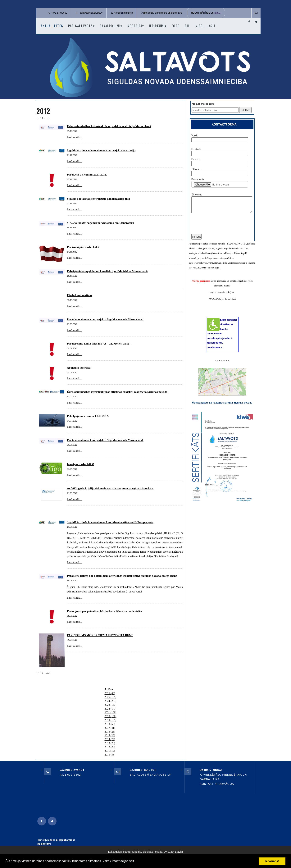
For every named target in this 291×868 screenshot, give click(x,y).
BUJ (188, 26)
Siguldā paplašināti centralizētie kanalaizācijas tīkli (99, 199)
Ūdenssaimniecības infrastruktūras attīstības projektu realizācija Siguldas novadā (117, 392)
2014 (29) (110, 739)
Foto (176, 26)
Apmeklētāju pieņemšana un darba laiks (162, 13)
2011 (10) (110, 751)
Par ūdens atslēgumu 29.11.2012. (87, 175)
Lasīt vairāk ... (75, 137)
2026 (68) (110, 693)
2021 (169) (111, 713)
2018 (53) (110, 724)
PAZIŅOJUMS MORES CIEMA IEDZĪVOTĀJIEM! (100, 635)
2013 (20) (110, 743)
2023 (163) (111, 705)
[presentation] (220, 226)
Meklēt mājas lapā (203, 104)
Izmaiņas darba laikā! (81, 464)
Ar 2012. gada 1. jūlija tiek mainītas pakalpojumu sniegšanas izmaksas (110, 488)
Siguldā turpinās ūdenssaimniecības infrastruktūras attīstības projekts (110, 522)
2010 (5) (109, 755)
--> (48, 118)
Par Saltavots (82, 26)
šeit (132, 861)
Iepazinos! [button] (272, 861)
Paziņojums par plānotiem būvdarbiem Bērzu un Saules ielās (104, 611)
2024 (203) (111, 701)
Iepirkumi (158, 26)
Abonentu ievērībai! (79, 368)
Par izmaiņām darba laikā (83, 247)
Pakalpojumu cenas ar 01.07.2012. (88, 416)
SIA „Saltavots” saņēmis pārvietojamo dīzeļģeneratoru (101, 223)
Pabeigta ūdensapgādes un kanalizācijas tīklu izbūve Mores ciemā (107, 271)
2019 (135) (111, 720)
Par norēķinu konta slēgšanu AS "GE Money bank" (99, 344)
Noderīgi (136, 26)
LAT (256, 13)
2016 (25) (110, 732)
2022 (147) (111, 709)
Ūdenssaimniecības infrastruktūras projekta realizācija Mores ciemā (109, 126)
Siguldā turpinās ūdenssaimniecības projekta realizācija (101, 150)
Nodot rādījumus (206, 13)
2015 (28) (110, 736)
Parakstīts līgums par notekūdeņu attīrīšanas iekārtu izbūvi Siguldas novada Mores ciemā (122, 576)
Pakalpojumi (111, 26)
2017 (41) (110, 728)
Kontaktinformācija (123, 13)
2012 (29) (110, 747)
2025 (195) (111, 697)
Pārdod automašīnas (80, 295)
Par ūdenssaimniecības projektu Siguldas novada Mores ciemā (105, 319)
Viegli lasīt (206, 26)
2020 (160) (111, 716)
